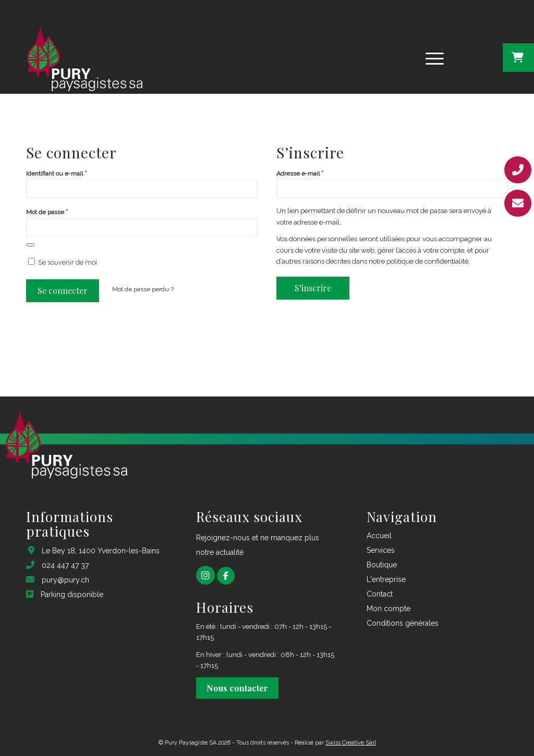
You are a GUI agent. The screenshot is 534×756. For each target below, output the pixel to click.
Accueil (379, 536)
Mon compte (389, 609)
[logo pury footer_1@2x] (83, 57)
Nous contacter (237, 688)
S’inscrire (313, 288)
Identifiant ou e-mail (56, 173)
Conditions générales (403, 623)
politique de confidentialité (427, 261)
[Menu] (431, 57)
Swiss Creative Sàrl (351, 743)
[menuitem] (435, 57)
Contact (380, 594)
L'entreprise (386, 579)
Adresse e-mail (300, 173)
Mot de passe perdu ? (143, 289)
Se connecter (63, 290)
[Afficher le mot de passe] (30, 245)
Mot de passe (47, 212)
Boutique (382, 565)
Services (381, 550)
